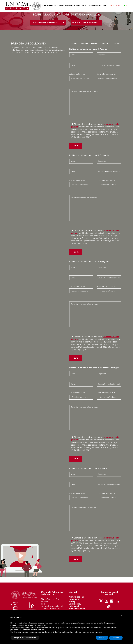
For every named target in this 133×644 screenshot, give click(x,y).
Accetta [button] (116, 638)
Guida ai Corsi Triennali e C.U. (48, 23)
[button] (121, 616)
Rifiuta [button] (102, 638)
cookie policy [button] (42, 625)
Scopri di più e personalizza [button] (25, 638)
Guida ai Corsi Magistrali (86, 23)
